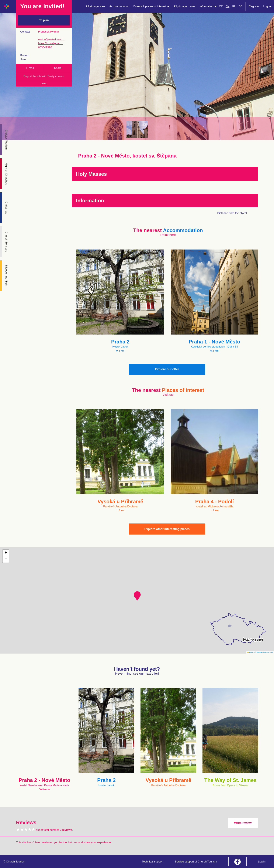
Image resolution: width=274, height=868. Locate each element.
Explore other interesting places (167, 529)
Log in (267, 6)
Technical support (152, 862)
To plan (44, 20)
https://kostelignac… (51, 43)
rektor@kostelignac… (51, 39)
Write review (243, 823)
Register (254, 6)
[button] (137, 596)
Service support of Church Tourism (196, 862)
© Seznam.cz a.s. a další (264, 652)
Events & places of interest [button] (152, 6)
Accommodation (119, 6)
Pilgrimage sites (96, 6)
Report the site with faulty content (44, 76)
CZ (221, 6)
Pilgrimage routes (185, 6)
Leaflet (251, 652)
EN (228, 6)
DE (240, 6)
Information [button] (208, 6)
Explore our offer (167, 369)
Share (58, 68)
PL (234, 6)
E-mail (30, 68)
